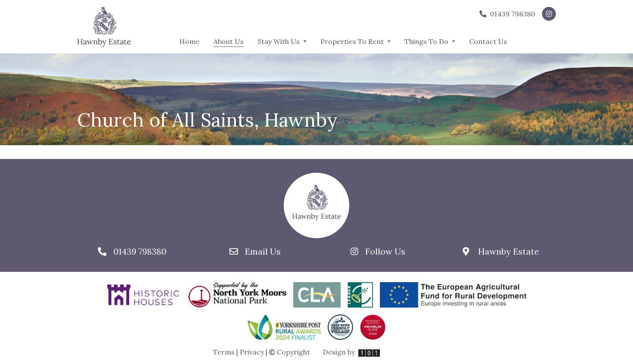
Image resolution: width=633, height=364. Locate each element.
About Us (229, 41)
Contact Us (488, 41)
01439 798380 (507, 14)
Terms (224, 352)
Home (190, 41)
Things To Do (427, 41)
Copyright (290, 352)
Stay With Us (279, 41)
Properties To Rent (353, 41)
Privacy (252, 352)
